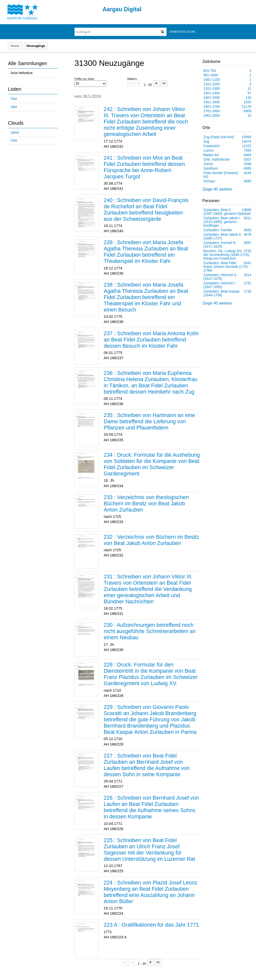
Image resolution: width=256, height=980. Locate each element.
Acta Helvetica (21, 73)
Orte (14, 141)
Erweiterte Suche (182, 32)
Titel (14, 99)
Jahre (15, 133)
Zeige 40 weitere (217, 189)
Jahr (14, 107)
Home (15, 46)
